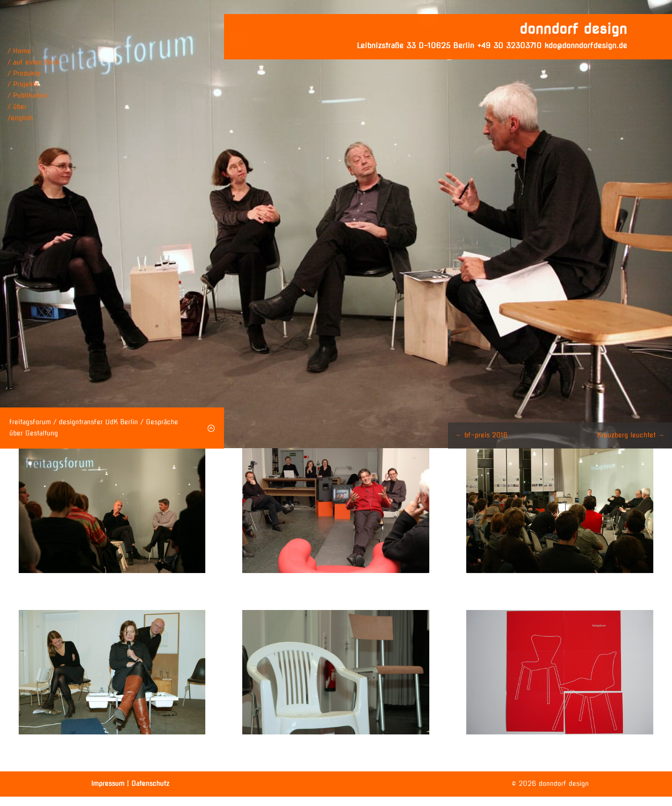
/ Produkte (24, 73)
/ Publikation (27, 95)
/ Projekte (23, 84)
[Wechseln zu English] (34, 118)
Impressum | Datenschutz (130, 784)
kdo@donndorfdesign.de (586, 46)
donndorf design (573, 29)
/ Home (19, 51)
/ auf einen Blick (34, 62)
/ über (17, 107)
